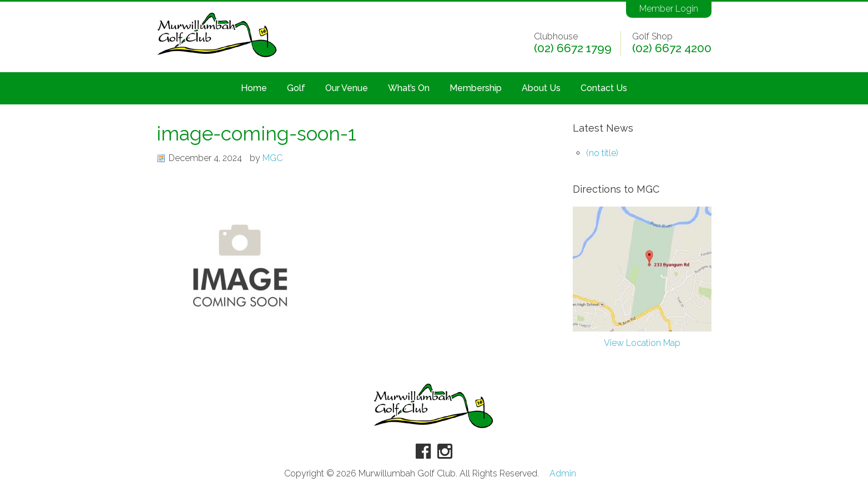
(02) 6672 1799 (573, 48)
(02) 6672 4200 (672, 48)
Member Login (669, 9)
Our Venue (347, 88)
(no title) (602, 153)
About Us (541, 88)
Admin (563, 474)
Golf (296, 88)
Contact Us (604, 88)
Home (254, 88)
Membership (476, 88)
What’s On (409, 88)
